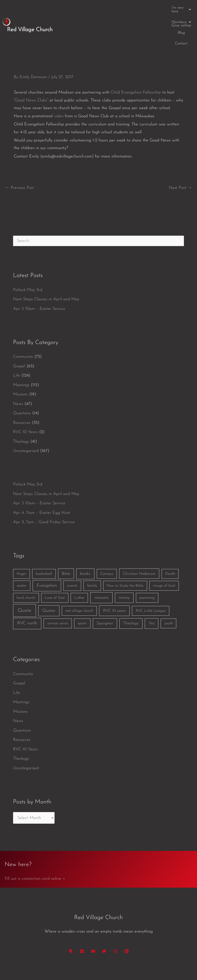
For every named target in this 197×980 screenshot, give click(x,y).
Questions (22, 383)
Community (23, 326)
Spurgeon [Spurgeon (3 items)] (105, 593)
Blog (142, 8)
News (18, 373)
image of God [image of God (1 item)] (164, 555)
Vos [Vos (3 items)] (152, 593)
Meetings (21, 354)
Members (122, 8)
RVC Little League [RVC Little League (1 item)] (151, 580)
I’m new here (93, 8)
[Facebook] (82, 921)
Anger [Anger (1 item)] (21, 543)
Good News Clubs (31, 70)
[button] (93, 8)
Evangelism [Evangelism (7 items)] (47, 555)
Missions (20, 364)
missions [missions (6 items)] (102, 567)
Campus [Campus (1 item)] (107, 543)
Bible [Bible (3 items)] (66, 543)
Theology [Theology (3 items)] (131, 593)
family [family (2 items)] (92, 555)
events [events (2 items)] (72, 555)
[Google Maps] (71, 921)
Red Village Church (30, 14)
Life (17, 345)
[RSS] (127, 921)
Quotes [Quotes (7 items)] (49, 580)
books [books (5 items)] (85, 543)
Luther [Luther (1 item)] (79, 567)
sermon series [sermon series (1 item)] (58, 593)
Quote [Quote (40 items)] (24, 580)
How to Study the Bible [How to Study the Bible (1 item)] (125, 555)
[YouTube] (93, 921)
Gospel (19, 336)
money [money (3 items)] (124, 567)
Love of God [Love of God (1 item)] (55, 567)
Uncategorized (26, 420)
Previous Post (20, 157)
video (59, 85)
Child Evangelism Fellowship (136, 62)
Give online (181, 8)
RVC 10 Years (25, 401)
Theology (21, 411)
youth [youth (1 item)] (169, 593)
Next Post (180, 157)
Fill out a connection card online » (35, 848)
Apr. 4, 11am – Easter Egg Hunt (42, 482)
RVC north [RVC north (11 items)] (27, 593)
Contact (158, 8)
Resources (22, 392)
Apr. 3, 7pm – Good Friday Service (44, 491)
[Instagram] (115, 921)
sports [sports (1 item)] (82, 593)
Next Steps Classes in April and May (46, 269)
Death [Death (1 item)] (170, 543)
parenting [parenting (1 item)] (147, 567)
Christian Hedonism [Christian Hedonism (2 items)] (139, 543)
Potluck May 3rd (28, 259)
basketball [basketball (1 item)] (44, 543)
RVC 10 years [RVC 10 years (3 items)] (114, 580)
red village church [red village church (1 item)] (79, 580)
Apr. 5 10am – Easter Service (39, 278)
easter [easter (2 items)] (22, 555)
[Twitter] (104, 921)
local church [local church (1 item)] (26, 567)
